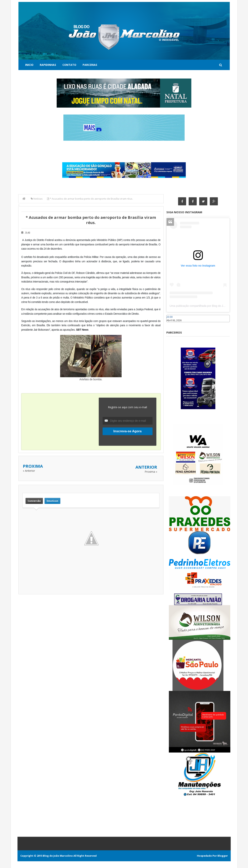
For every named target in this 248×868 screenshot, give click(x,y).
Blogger (223, 856)
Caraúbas (172, 324)
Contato (69, 65)
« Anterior (29, 471)
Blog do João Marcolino (58, 856)
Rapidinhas (48, 65)
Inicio (29, 65)
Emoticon (52, 501)
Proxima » (151, 472)
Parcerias (90, 65)
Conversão (34, 501)
